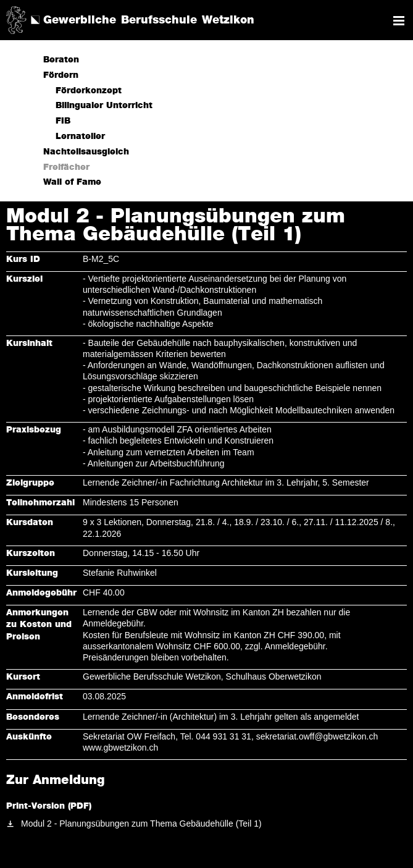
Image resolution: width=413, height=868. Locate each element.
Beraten (61, 60)
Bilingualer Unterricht (104, 106)
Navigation (399, 21)
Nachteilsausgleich (86, 152)
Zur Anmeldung (56, 780)
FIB (63, 121)
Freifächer (66, 167)
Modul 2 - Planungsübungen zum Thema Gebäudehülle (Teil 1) (141, 824)
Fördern (61, 75)
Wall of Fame (72, 182)
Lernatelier (80, 137)
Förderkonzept (89, 91)
